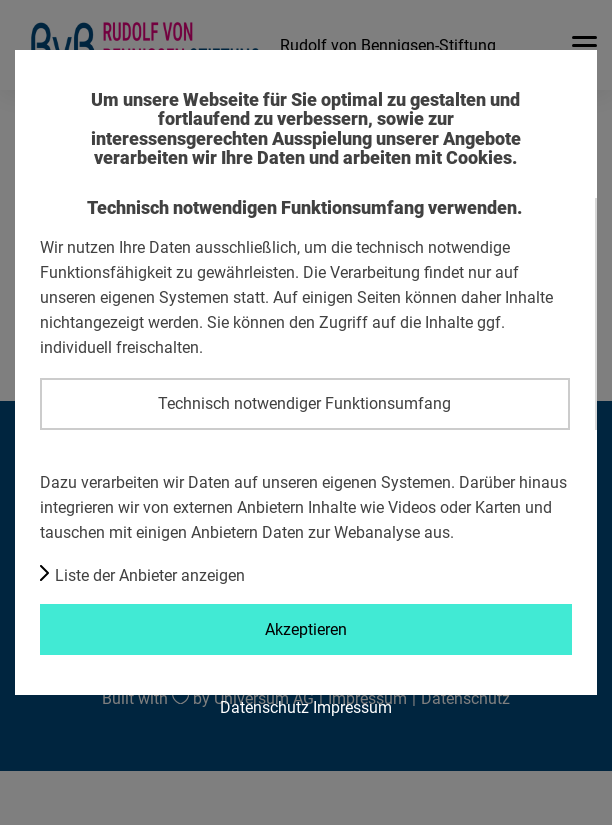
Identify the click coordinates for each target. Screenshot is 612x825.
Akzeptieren (306, 629)
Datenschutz (264, 707)
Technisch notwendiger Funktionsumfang (304, 403)
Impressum (352, 707)
